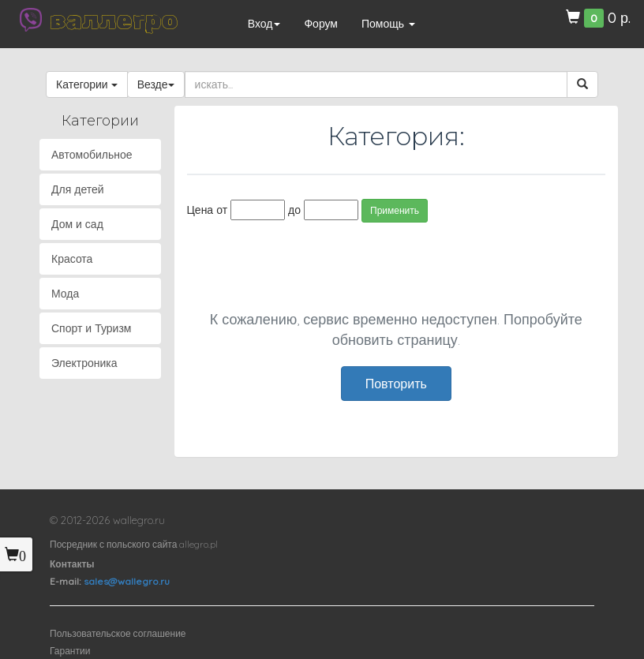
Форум (321, 24)
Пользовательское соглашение (118, 633)
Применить (395, 210)
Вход (264, 24)
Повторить (396, 384)
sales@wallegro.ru (127, 581)
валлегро (114, 20)
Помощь (388, 24)
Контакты (72, 564)
